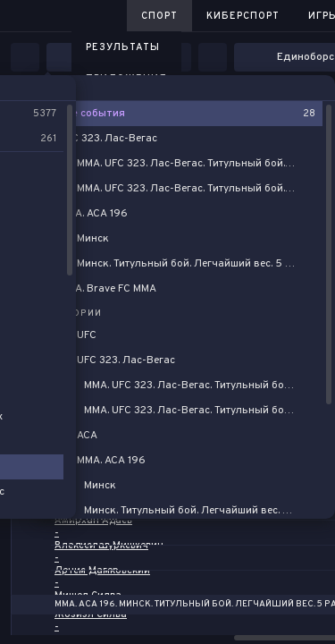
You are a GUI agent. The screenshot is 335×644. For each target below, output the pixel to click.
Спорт (159, 16)
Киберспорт (243, 16)
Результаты (123, 47)
